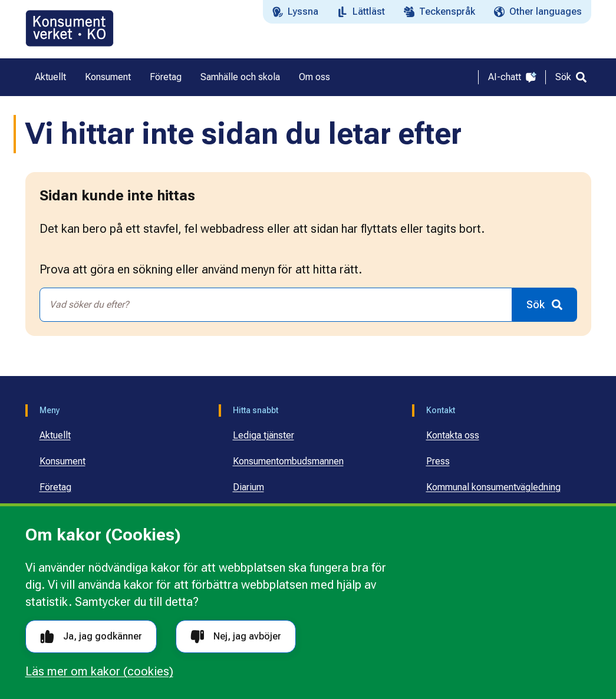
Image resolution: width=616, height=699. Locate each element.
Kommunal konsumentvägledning (493, 487)
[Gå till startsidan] (70, 28)
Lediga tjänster (263, 435)
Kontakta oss (453, 435)
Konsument (62, 461)
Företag (55, 487)
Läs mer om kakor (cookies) (99, 671)
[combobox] (276, 305)
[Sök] (571, 77)
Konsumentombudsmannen (288, 461)
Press (438, 461)
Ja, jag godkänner (91, 637)
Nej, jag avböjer (236, 637)
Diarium (248, 487)
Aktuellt (55, 435)
